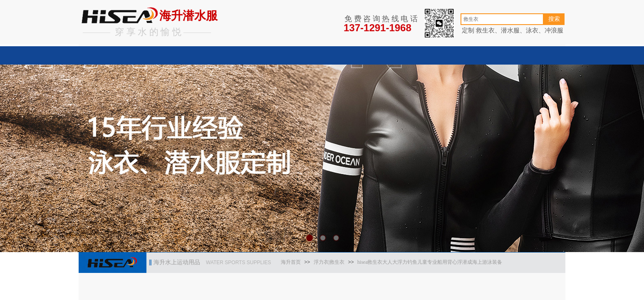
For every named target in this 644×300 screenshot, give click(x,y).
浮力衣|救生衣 (329, 262)
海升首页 (291, 262)
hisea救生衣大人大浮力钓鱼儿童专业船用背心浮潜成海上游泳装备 (430, 262)
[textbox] (502, 19)
